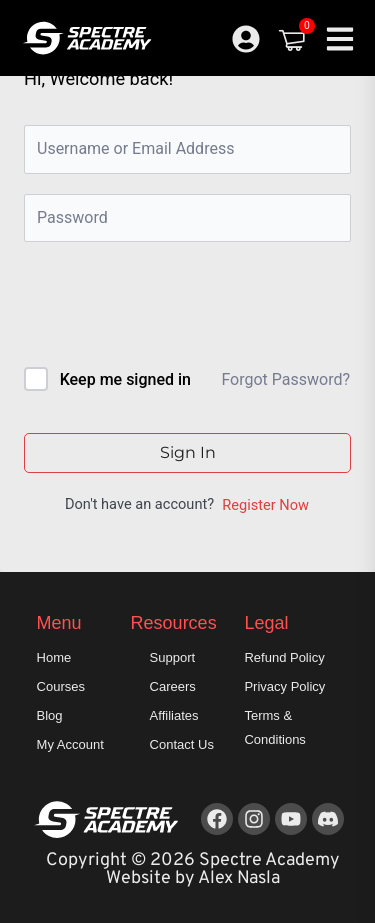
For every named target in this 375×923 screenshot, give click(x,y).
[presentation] (159, 308)
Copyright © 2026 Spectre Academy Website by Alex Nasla (193, 869)
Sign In (188, 452)
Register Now (265, 505)
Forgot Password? (285, 379)
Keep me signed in (125, 379)
